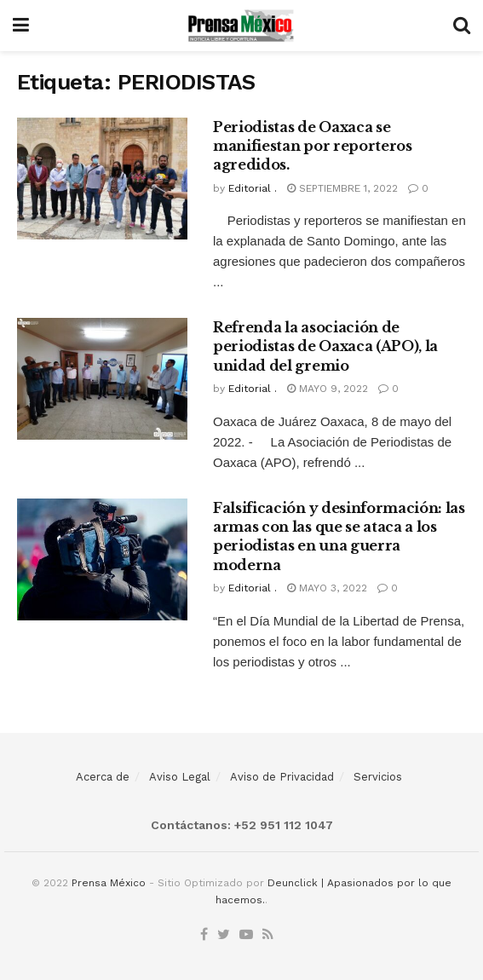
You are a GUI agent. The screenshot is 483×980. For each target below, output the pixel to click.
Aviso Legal (180, 777)
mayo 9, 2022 (328, 389)
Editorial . (253, 188)
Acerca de (103, 777)
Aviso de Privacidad (282, 777)
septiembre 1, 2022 (342, 188)
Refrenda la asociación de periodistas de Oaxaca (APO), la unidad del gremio (325, 346)
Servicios (378, 777)
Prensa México (109, 883)
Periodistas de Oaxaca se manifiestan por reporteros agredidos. (313, 146)
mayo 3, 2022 (327, 588)
